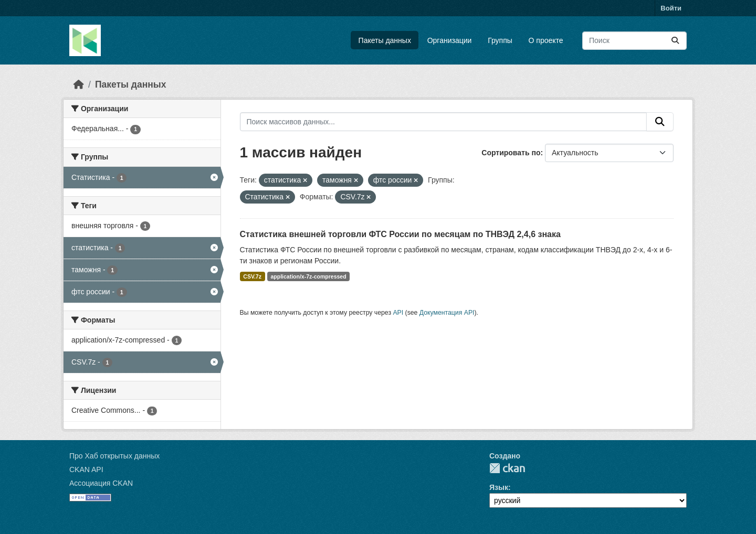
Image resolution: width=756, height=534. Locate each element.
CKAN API (86, 469)
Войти (671, 8)
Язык (499, 487)
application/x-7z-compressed (308, 276)
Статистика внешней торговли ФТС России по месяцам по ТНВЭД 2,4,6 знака (400, 234)
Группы (500, 40)
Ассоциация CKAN (101, 483)
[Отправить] (675, 41)
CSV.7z (252, 276)
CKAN (507, 468)
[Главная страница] (79, 84)
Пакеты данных (385, 40)
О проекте (546, 40)
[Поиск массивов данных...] (634, 41)
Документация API (447, 313)
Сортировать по (511, 153)
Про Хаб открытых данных (114, 456)
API (398, 313)
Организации (450, 40)
